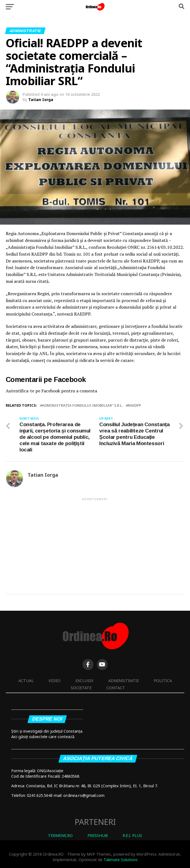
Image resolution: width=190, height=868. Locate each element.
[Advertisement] (95, 540)
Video (55, 681)
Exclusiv (84, 681)
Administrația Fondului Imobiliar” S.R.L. (82, 405)
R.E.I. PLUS (132, 835)
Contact (116, 688)
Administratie (124, 681)
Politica (163, 681)
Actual (26, 681)
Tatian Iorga (41, 100)
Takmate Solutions (121, 860)
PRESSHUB (98, 835)
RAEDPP (134, 405)
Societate (81, 688)
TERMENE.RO (60, 835)
